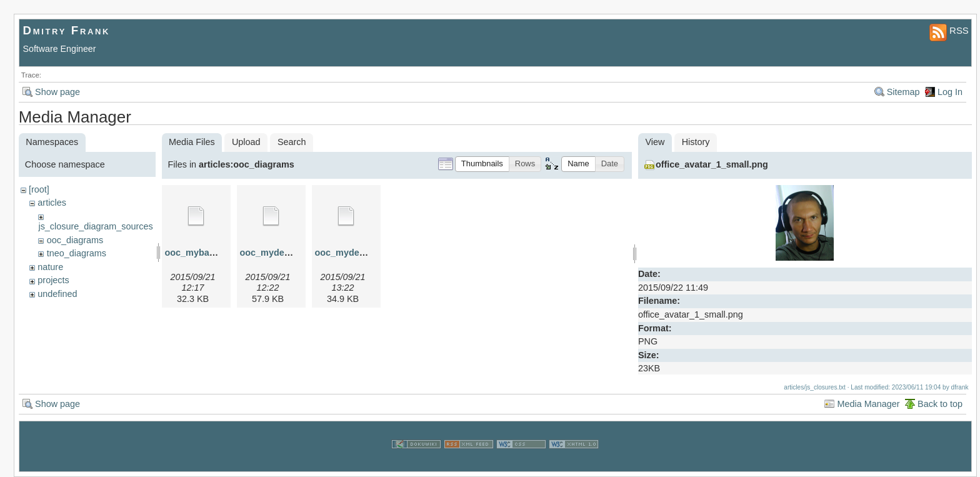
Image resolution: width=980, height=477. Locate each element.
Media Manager (868, 404)
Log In (950, 92)
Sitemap (903, 92)
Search (292, 142)
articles (52, 203)
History (696, 142)
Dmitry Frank (67, 30)
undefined (57, 294)
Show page (57, 92)
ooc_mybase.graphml (211, 253)
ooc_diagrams (75, 240)
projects (53, 280)
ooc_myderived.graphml (292, 253)
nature (50, 267)
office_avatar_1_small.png (712, 164)
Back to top (940, 404)
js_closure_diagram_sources (95, 226)
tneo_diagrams (77, 253)
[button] (482, 164)
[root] (39, 189)
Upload (246, 142)
